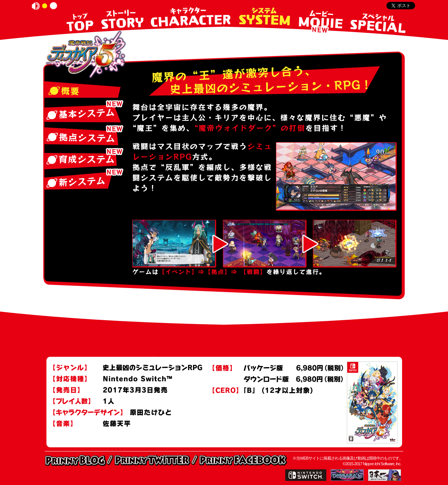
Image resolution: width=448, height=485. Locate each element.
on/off (36, 6)
